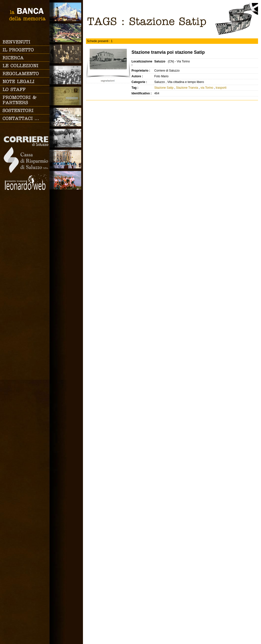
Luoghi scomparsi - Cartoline (66, 96)
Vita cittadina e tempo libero (66, 117)
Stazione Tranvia (187, 88)
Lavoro (66, 138)
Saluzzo (66, 12)
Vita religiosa (66, 159)
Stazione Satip (164, 88)
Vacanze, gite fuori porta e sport (66, 180)
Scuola (66, 75)
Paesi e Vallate (66, 33)
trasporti (221, 88)
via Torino (207, 88)
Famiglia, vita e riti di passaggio (66, 54)
